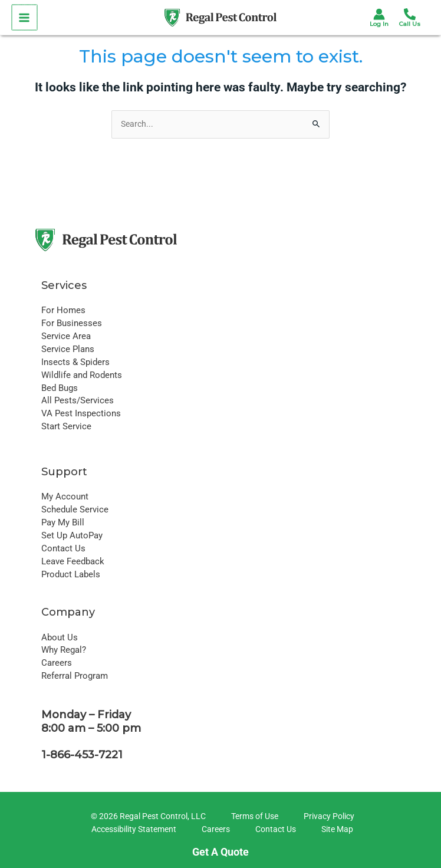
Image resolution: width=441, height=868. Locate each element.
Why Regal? (64, 650)
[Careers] (214, 830)
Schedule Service (75, 509)
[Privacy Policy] (327, 817)
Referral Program (75, 676)
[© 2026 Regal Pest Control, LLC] (147, 817)
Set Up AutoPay (72, 535)
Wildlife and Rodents (82, 375)
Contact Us (63, 548)
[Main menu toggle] (24, 17)
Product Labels (71, 574)
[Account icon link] (379, 14)
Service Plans (68, 349)
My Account (65, 497)
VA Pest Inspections (81, 413)
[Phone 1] (410, 14)
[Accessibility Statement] (132, 830)
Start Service (66, 426)
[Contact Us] (274, 830)
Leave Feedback (73, 561)
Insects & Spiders (75, 362)
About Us (60, 637)
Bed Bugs (60, 388)
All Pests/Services (78, 400)
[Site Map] (335, 830)
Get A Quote (220, 852)
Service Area (66, 336)
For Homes (63, 310)
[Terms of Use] (253, 817)
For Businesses (72, 323)
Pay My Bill (63, 522)
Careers (57, 663)
